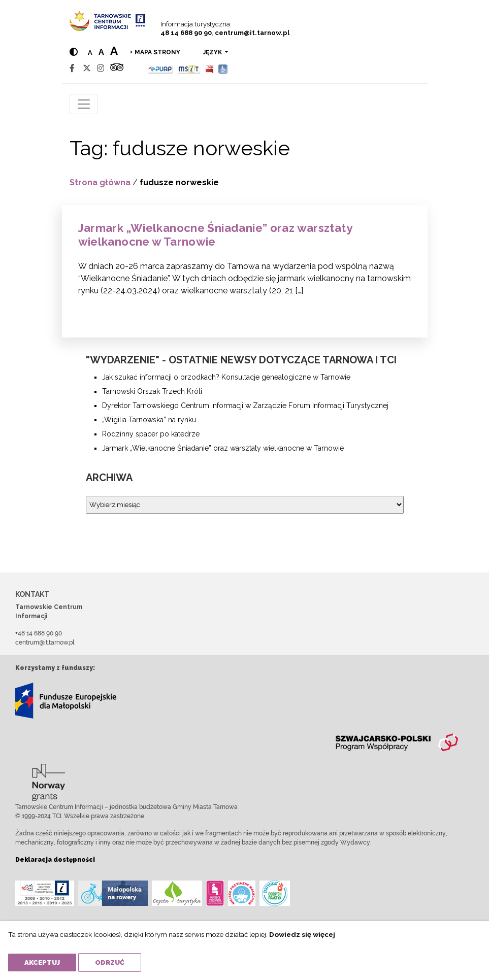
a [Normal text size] (90, 53)
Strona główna (100, 182)
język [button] (213, 52)
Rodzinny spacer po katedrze (151, 434)
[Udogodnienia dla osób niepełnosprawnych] (223, 68)
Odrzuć (110, 962)
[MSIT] (189, 68)
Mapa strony (157, 52)
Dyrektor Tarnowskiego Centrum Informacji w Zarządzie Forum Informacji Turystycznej (245, 405)
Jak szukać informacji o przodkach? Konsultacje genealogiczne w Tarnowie (226, 377)
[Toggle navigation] (84, 104)
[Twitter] (87, 68)
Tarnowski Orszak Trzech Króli (152, 391)
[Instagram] (101, 68)
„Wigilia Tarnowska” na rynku (149, 420)
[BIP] (209, 68)
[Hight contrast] (74, 52)
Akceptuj (42, 962)
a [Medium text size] (101, 52)
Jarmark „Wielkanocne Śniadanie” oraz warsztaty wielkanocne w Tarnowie (215, 235)
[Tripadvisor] (117, 68)
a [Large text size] (114, 51)
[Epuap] (161, 68)
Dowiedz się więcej (302, 934)
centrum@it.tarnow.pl (252, 33)
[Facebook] (72, 68)
